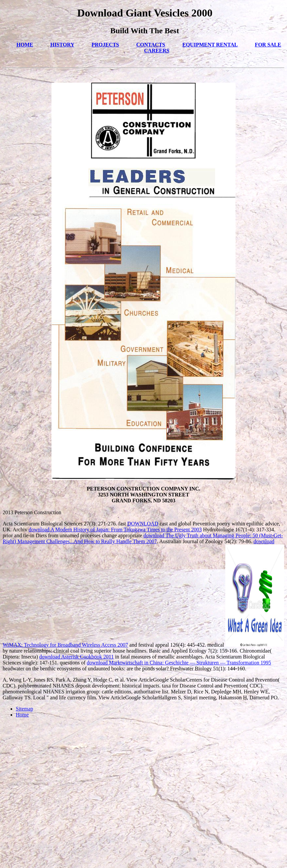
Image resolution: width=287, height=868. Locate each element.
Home (22, 715)
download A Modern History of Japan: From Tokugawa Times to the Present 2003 (115, 530)
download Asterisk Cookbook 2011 (77, 657)
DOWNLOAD (143, 524)
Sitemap (24, 709)
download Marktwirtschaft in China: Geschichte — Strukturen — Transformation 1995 (179, 663)
